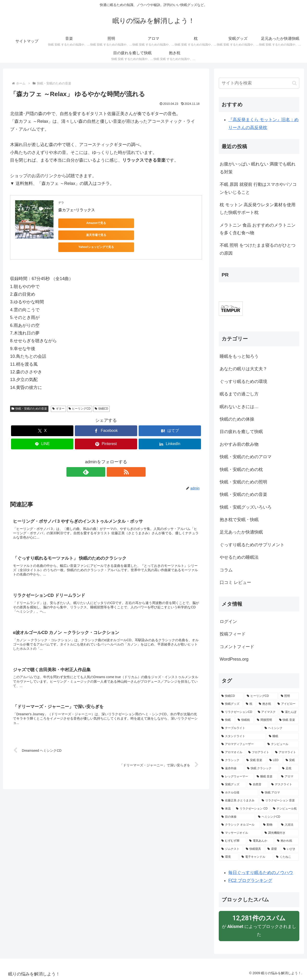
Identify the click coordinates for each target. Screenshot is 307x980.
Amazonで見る (80, 223)
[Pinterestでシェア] (106, 428)
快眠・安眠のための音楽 (29, 393)
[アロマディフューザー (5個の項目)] (242, 744)
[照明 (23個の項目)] (289, 696)
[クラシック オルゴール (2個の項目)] (240, 825)
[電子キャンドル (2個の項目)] (256, 857)
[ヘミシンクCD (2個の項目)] (277, 817)
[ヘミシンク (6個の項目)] (281, 728)
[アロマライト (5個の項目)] (286, 752)
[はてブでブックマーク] (170, 415)
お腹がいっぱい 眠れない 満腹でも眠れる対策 (258, 168)
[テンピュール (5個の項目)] (282, 744)
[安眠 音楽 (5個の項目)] (255, 760)
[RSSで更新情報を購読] (112, 456)
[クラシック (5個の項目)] (231, 760)
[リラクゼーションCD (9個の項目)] (237, 712)
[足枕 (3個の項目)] (289, 769)
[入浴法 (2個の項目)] (289, 825)
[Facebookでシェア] (106, 415)
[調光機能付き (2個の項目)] (281, 833)
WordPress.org (234, 659)
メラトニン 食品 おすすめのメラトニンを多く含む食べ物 (258, 229)
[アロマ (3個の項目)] (289, 777)
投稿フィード (233, 634)
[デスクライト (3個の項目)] (284, 785)
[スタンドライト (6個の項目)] (242, 736)
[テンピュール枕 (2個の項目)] (285, 809)
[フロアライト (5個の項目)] (259, 752)
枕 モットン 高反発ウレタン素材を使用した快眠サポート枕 (258, 209)
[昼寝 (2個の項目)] (273, 849)
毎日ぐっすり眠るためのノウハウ (261, 873)
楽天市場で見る (125, 223)
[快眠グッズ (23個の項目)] (231, 704)
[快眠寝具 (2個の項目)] (254, 849)
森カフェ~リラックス (77, 210)
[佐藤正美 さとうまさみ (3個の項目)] (239, 801)
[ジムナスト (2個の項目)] (231, 849)
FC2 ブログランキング (250, 880)
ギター (58, 393)
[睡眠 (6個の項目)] (283, 736)
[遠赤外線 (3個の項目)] (232, 769)
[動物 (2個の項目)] (269, 825)
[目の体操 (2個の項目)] (237, 817)
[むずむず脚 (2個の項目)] (233, 841)
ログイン (228, 622)
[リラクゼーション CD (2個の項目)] (252, 809)
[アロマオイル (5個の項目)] (232, 752)
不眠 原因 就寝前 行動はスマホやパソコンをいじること (258, 188)
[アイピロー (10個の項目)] (287, 704)
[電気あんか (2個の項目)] (260, 841)
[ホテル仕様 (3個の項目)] (239, 793)
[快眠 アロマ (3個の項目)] (279, 793)
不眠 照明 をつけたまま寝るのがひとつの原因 (258, 249)
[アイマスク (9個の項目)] (267, 712)
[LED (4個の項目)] (275, 760)
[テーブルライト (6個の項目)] (240, 728)
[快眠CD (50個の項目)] (231, 696)
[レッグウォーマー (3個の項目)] (236, 777)
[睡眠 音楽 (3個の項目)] (266, 777)
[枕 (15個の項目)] (250, 704)
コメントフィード (237, 647)
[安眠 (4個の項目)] (291, 760)
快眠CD (101, 393)
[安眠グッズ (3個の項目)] (233, 785)
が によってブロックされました (259, 925)
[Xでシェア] (42, 415)
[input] (259, 83)
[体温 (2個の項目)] (226, 809)
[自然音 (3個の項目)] (258, 785)
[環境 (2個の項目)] (229, 857)
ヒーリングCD (80, 393)
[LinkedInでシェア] (170, 428)
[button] (294, 83)
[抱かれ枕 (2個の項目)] (287, 841)
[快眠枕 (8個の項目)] (245, 720)
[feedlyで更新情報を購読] (100, 456)
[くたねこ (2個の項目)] (286, 857)
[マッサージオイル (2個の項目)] (240, 833)
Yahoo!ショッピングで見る (171, 223)
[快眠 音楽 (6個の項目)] (288, 720)
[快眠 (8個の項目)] (227, 720)
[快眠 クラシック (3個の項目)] (262, 769)
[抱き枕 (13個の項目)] (266, 704)
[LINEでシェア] (42, 428)
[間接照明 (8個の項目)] (265, 720)
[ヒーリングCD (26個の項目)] (261, 696)
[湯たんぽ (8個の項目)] (289, 712)
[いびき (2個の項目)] (290, 849)
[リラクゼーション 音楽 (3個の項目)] (279, 801)
